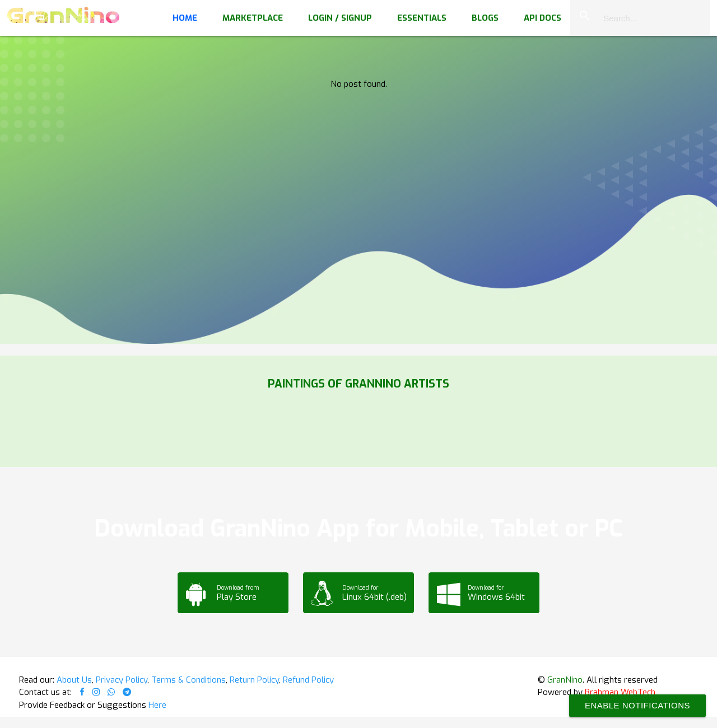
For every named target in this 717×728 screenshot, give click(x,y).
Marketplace (253, 18)
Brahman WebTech (620, 692)
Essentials (422, 18)
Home (185, 18)
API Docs (543, 18)
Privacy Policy (122, 680)
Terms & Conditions (188, 680)
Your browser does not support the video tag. (358, 112)
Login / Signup (340, 18)
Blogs (485, 18)
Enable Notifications (637, 705)
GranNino (565, 680)
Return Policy (254, 680)
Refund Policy (308, 680)
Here (157, 705)
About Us (74, 680)
